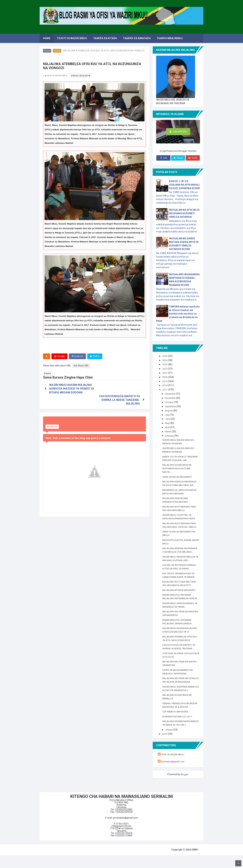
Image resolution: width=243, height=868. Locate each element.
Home (47, 51)
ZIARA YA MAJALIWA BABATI (178, 475)
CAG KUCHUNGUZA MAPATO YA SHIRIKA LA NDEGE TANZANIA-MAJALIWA (119, 389)
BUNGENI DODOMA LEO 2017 (178, 726)
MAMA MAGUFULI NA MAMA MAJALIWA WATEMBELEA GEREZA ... (178, 597)
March (169, 430)
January (170, 742)
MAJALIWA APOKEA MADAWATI (180, 589)
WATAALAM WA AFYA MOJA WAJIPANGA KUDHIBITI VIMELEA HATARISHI (184, 213)
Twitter (96, 356)
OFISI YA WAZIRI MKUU (173, 767)
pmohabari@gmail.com (174, 774)
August (169, 410)
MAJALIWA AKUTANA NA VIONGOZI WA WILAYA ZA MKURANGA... (176, 684)
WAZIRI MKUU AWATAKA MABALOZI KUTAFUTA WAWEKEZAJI (176, 696)
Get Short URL (81, 366)
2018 (165, 385)
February (170, 435)
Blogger (184, 787)
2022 (165, 368)
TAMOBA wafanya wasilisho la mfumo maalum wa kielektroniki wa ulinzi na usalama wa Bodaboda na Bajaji (178, 314)
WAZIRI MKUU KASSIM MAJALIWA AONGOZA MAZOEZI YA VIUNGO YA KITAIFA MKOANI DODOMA (71, 389)
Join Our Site (178, 132)
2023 (165, 364)
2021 (165, 372)
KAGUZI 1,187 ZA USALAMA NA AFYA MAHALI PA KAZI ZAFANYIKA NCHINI (184, 185)
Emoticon (52, 416)
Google (60, 356)
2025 (165, 356)
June (168, 418)
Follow (178, 158)
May (168, 422)
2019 (165, 381)
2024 (165, 360)
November (171, 397)
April (168, 426)
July (168, 414)
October (170, 401)
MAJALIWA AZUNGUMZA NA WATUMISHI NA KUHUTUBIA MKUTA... (178, 467)
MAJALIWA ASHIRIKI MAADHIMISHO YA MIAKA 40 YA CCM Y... (179, 734)
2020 (165, 377)
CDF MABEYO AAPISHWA (176, 721)
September (172, 406)
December (171, 393)
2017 (165, 389)
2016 (165, 747)
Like (163, 158)
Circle (193, 158)
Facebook (78, 356)
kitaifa (57, 51)
